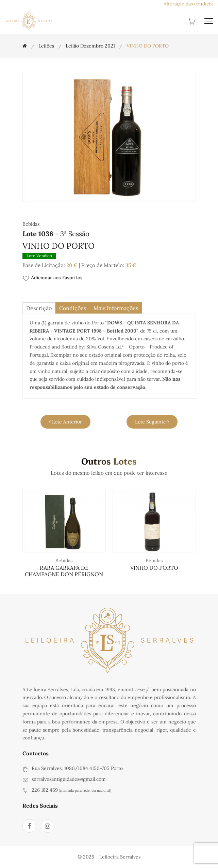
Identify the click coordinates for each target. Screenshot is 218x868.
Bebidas (64, 561)
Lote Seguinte (152, 422)
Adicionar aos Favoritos (53, 278)
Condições (73, 308)
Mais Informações (116, 308)
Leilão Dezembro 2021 (90, 46)
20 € (72, 265)
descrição (39, 308)
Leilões (46, 46)
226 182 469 (45, 790)
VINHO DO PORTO (154, 568)
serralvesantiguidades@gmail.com (69, 779)
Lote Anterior (65, 422)
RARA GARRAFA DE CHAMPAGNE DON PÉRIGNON (64, 571)
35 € (131, 265)
